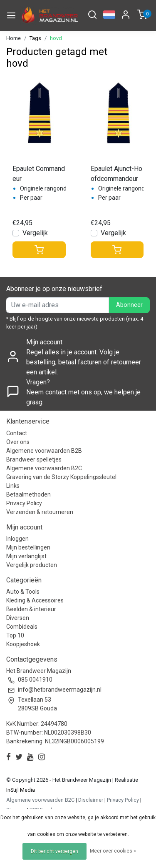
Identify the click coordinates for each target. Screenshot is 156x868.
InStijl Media (21, 790)
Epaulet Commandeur (39, 174)
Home (14, 38)
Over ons (18, 442)
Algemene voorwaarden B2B (44, 451)
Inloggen (17, 539)
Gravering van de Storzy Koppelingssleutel (61, 477)
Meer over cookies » (113, 851)
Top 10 (15, 635)
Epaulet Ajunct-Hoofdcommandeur (116, 174)
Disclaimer (91, 800)
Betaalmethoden (28, 494)
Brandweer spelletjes (34, 459)
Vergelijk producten (32, 565)
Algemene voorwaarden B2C (44, 468)
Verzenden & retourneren (40, 512)
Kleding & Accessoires (35, 600)
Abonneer (129, 305)
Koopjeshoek (23, 644)
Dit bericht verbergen (54, 851)
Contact (17, 433)
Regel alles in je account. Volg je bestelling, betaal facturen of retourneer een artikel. (84, 362)
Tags (35, 38)
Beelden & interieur (31, 609)
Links (13, 486)
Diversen (18, 618)
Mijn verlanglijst (26, 556)
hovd (56, 38)
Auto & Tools (23, 592)
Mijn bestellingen (28, 547)
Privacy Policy (24, 503)
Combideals (22, 627)
